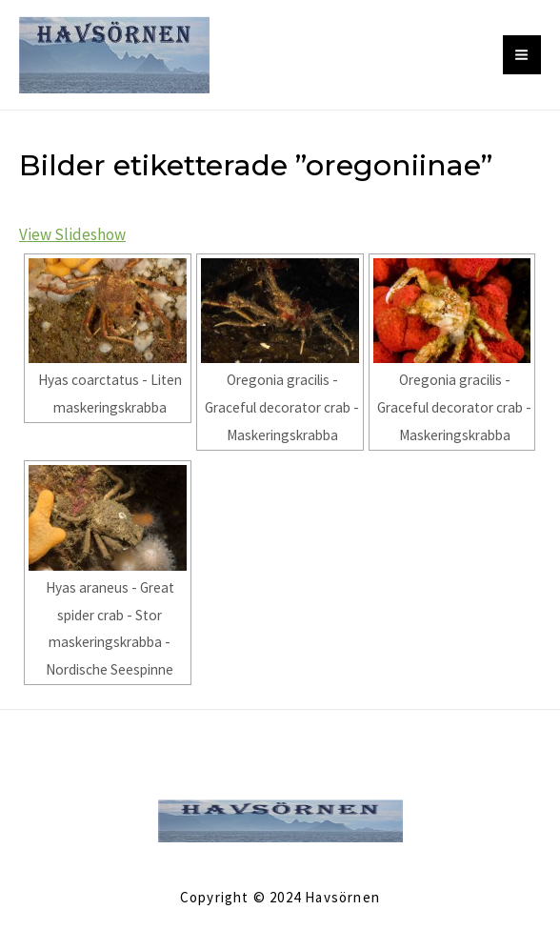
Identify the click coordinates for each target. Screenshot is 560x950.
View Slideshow (72, 234)
